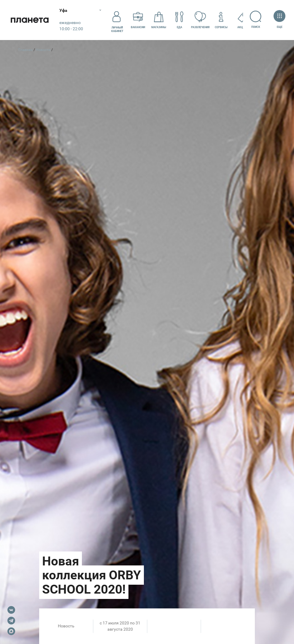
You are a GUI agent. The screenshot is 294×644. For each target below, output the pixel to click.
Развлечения (200, 20)
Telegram (11, 621)
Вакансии (138, 20)
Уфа (63, 10)
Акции (242, 20)
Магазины (159, 20)
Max (11, 631)
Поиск (256, 20)
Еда (179, 20)
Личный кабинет (117, 20)
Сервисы (221, 20)
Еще (279, 20)
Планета (30, 20)
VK (11, 610)
